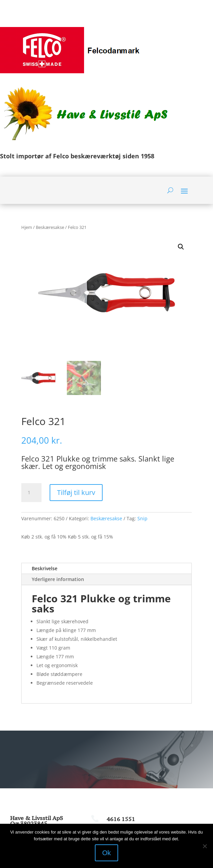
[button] (181, 247)
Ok (107, 853)
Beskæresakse (50, 227)
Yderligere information (58, 579)
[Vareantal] (31, 493)
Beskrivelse (45, 568)
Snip (142, 518)
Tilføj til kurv (76, 492)
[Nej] (205, 846)
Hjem (27, 227)
